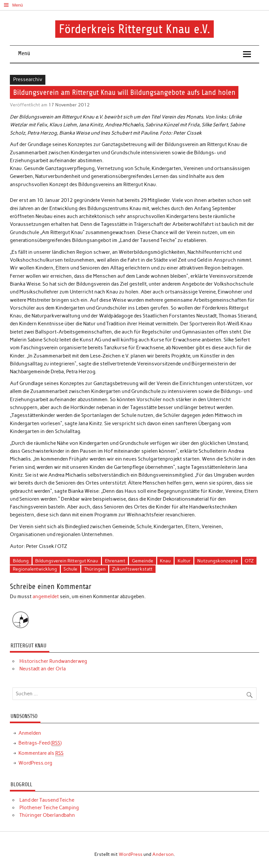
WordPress (131, 854)
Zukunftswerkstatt (132, 569)
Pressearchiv (28, 79)
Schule (70, 569)
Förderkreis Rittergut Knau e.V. (134, 29)
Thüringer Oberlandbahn (47, 815)
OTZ (249, 561)
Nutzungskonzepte (218, 561)
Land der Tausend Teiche (47, 800)
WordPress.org (35, 763)
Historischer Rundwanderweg (53, 661)
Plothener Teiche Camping (49, 808)
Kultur (184, 561)
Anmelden (30, 733)
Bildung (21, 561)
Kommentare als (41, 753)
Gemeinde (143, 561)
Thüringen (95, 569)
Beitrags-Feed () (40, 743)
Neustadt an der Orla (43, 669)
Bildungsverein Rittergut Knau (67, 561)
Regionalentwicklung (35, 569)
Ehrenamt (115, 561)
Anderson (163, 854)
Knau (165, 561)
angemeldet (46, 597)
